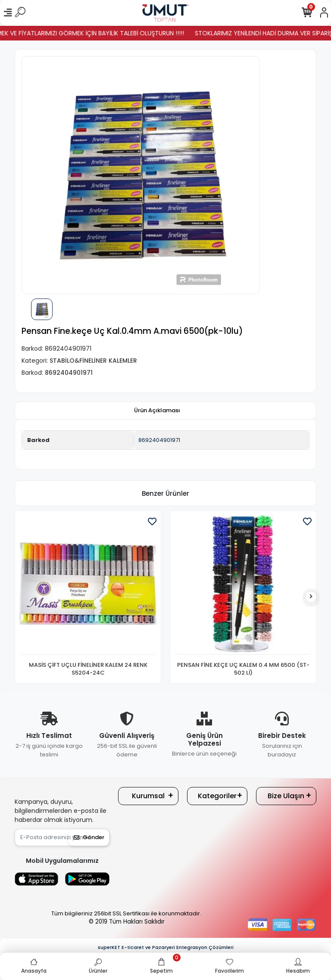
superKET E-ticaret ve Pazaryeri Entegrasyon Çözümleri (166, 947)
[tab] (157, 411)
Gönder (89, 837)
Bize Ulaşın (286, 796)
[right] (311, 597)
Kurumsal (148, 796)
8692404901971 (159, 440)
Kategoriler (217, 796)
